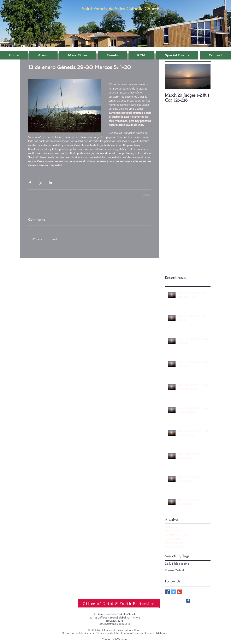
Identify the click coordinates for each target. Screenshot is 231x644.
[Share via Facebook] (30, 183)
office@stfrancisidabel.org (115, 624)
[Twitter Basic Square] (174, 592)
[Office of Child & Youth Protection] (119, 603)
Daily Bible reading (177, 564)
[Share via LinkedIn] (50, 183)
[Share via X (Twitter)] (40, 183)
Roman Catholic (175, 570)
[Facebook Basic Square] (167, 592)
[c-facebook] (188, 601)
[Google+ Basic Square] (180, 592)
